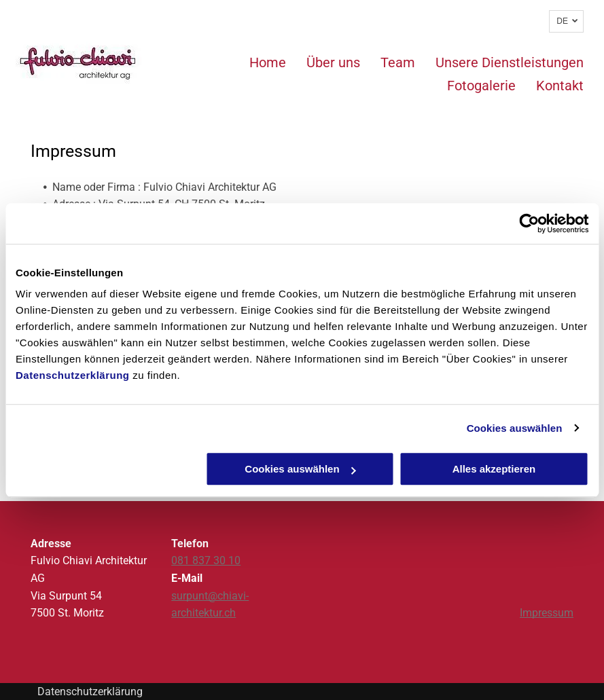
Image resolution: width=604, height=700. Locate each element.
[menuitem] (257, 62)
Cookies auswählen (515, 428)
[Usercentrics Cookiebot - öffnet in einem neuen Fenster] (529, 223)
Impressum (547, 613)
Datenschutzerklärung (73, 375)
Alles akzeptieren (494, 469)
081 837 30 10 (206, 560)
